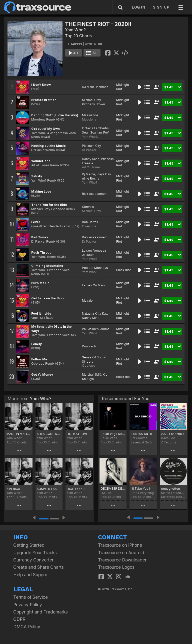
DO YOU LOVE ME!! (79, 434)
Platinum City (91, 146)
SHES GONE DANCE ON (49, 434)
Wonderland (41, 161)
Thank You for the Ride (49, 205)
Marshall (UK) (92, 375)
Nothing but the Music (48, 146)
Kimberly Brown (93, 104)
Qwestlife (89, 226)
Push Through (42, 252)
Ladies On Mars (93, 285)
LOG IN (138, 7)
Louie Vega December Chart (113, 434)
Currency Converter (33, 560)
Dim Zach (89, 346)
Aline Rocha (91, 178)
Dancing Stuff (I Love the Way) (55, 115)
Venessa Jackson (94, 253)
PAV (106, 132)
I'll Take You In (141, 489)
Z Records (169, 442)
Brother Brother (44, 100)
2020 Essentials (173, 434)
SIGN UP (161, 7)
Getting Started (29, 545)
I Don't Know (41, 85)
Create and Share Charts (38, 567)
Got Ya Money (42, 375)
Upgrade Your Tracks (35, 553)
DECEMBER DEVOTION (113, 489)
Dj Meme (89, 174)
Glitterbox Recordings (173, 497)
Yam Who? (75, 30)
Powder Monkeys (95, 268)
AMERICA (13, 489)
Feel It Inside (41, 313)
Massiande (90, 115)
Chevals (88, 207)
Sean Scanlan (92, 132)
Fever (36, 222)
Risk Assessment (95, 194)
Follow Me (39, 359)
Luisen (87, 250)
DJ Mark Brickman (95, 87)
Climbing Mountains (47, 266)
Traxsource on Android (121, 553)
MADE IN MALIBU (19, 434)
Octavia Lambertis (95, 128)
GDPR (19, 619)
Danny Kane (91, 159)
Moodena (89, 119)
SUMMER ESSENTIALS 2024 (49, 489)
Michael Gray (91, 100)
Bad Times (40, 237)
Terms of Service (30, 597)
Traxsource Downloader (122, 560)
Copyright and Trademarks (40, 612)
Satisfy (37, 176)
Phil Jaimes (90, 329)
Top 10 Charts (78, 36)
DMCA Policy (27, 627)
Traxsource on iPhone (120, 545)
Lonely (36, 344)
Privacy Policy (28, 605)
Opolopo (89, 366)
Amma (105, 329)
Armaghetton (170, 489)
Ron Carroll (90, 222)
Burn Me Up (40, 283)
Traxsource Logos (116, 567)
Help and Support (31, 575)
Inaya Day (104, 174)
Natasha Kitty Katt (95, 313)
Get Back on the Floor (48, 298)
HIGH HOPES (76, 489)
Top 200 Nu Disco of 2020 (143, 434)
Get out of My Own (45, 129)
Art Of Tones (91, 167)
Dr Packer (89, 150)
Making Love (41, 191)
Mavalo (87, 300)
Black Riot (123, 270)
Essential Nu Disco (143, 442)
